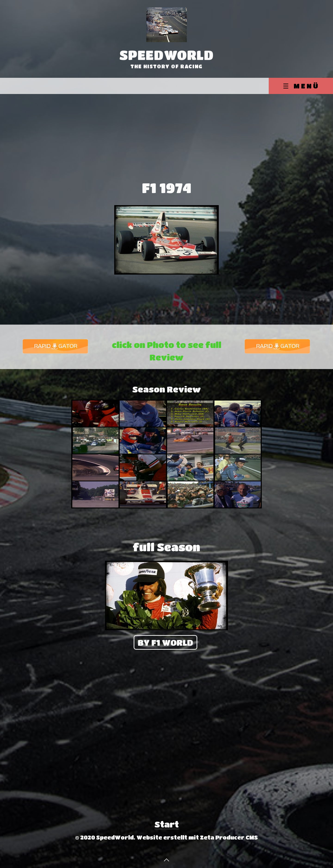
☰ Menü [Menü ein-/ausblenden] (301, 86)
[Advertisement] (166, 129)
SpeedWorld (167, 55)
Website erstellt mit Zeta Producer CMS (197, 837)
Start (167, 824)
